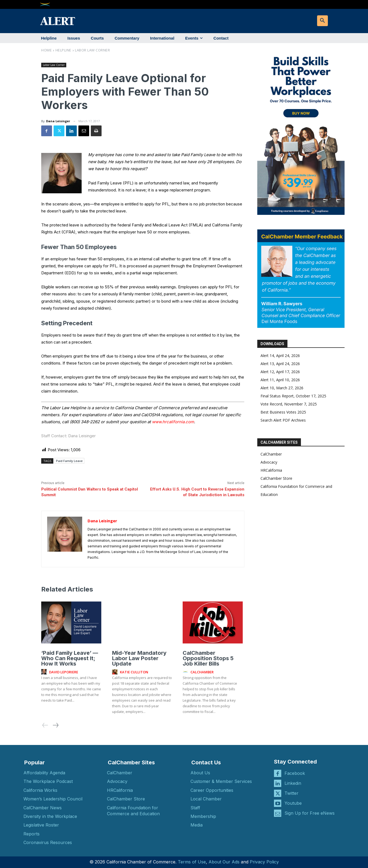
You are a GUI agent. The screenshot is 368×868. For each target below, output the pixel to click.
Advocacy (269, 462)
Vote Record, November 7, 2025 (289, 404)
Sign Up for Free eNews (310, 813)
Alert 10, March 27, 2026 (282, 388)
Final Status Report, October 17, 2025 (293, 396)
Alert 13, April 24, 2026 (280, 364)
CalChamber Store (276, 478)
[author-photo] (45, 672)
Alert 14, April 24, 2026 (280, 356)
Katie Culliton (134, 672)
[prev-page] (45, 725)
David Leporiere (64, 672)
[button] (322, 21)
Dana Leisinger (58, 121)
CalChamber (271, 454)
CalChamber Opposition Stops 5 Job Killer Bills (208, 658)
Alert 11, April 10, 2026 (280, 380)
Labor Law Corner (92, 50)
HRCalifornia (271, 470)
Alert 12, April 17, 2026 (280, 372)
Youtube (293, 803)
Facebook (295, 773)
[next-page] (55, 725)
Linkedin (293, 783)
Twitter (291, 793)
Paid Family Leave (69, 461)
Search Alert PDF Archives (283, 420)
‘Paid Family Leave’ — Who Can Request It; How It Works (70, 658)
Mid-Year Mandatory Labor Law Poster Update (139, 658)
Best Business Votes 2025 (283, 412)
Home (46, 50)
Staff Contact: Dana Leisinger (68, 436)
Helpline (63, 50)
